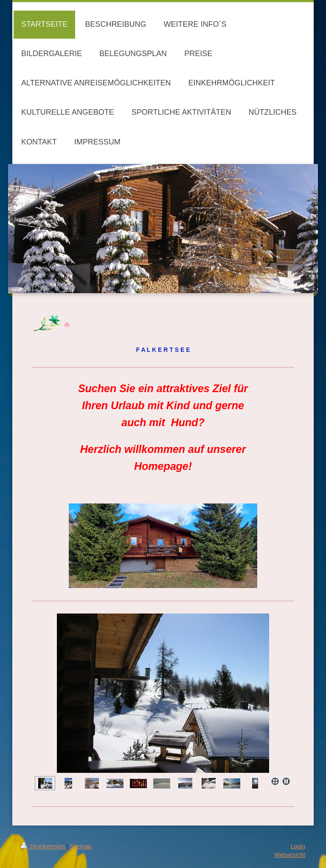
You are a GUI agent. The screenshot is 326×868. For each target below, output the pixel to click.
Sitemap (80, 846)
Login (298, 846)
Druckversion (44, 846)
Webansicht (290, 855)
